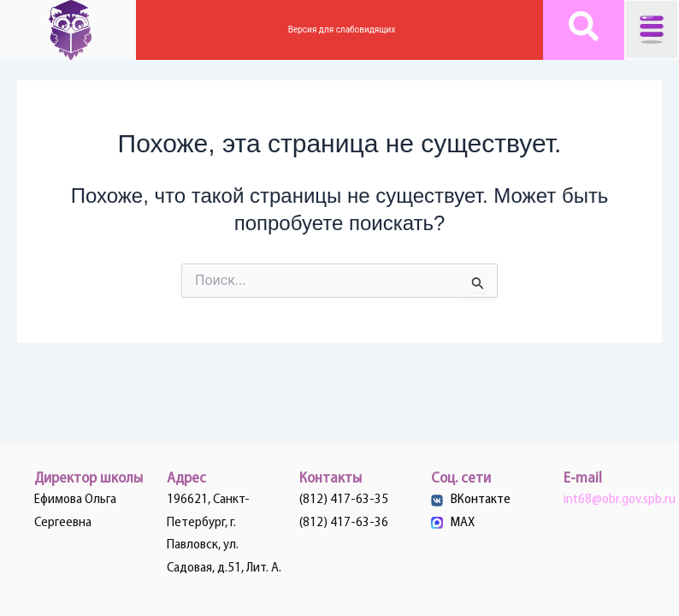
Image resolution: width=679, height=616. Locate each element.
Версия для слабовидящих (340, 30)
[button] (652, 30)
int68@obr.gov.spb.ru (620, 500)
